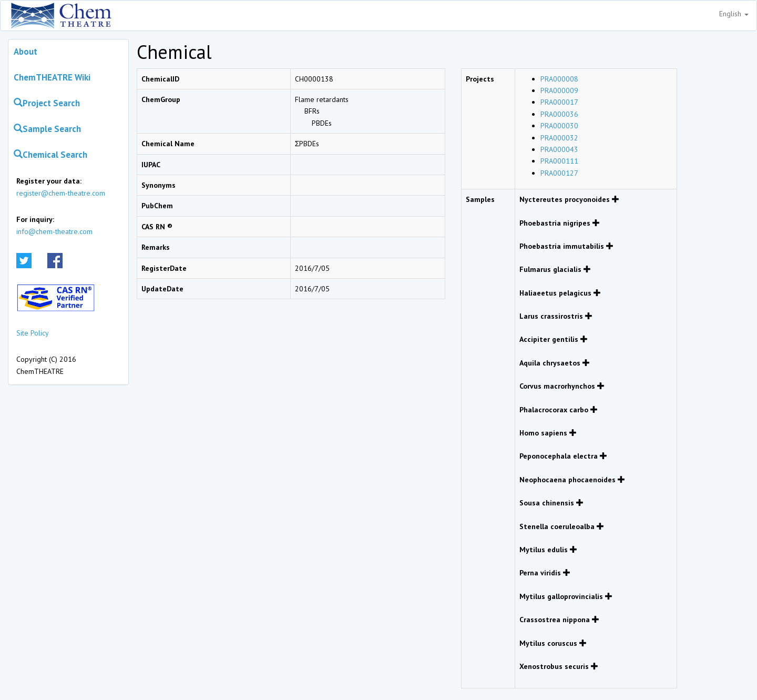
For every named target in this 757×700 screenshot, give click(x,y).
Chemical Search (50, 155)
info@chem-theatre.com (54, 231)
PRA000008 (559, 79)
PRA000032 (559, 138)
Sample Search (47, 129)
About (25, 52)
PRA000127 (559, 173)
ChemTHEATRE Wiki (52, 77)
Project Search (47, 103)
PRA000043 (559, 149)
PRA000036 (559, 114)
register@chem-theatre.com (61, 193)
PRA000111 (559, 161)
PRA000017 (559, 102)
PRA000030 (559, 126)
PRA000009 (559, 90)
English (734, 14)
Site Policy (33, 333)
